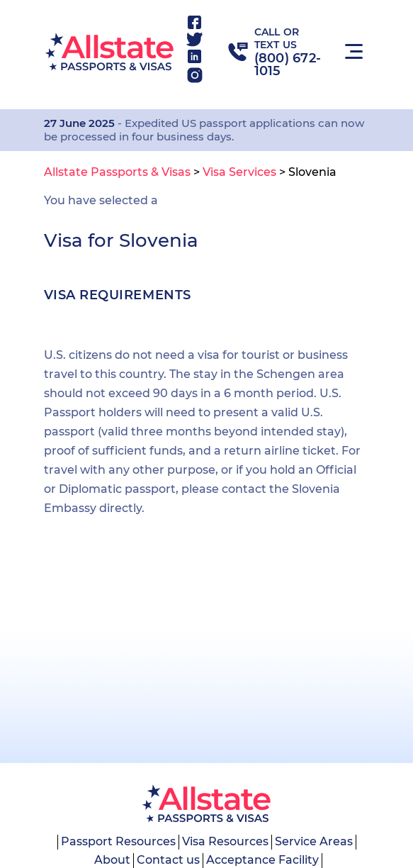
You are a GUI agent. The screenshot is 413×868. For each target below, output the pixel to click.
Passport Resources (118, 841)
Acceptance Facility (262, 860)
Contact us (168, 860)
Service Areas (314, 841)
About (112, 860)
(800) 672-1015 (288, 65)
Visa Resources (225, 841)
